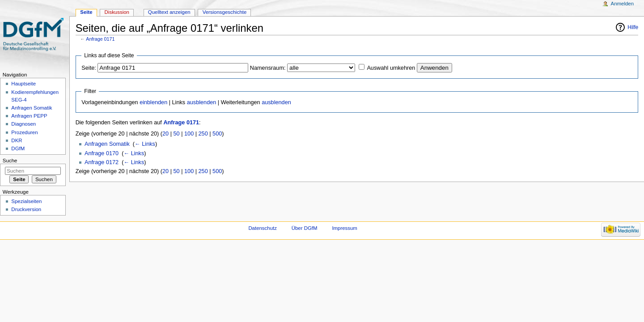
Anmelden (623, 4)
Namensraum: (268, 68)
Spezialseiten (26, 201)
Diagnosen (23, 124)
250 (203, 134)
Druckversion (26, 209)
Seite (86, 12)
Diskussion (117, 12)
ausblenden (202, 102)
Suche (10, 161)
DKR (17, 140)
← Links (145, 144)
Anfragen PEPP (29, 116)
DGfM (18, 148)
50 (177, 134)
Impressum (345, 228)
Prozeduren (24, 132)
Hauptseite (23, 84)
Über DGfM (305, 228)
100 (189, 134)
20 (165, 134)
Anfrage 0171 (100, 39)
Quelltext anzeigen (169, 12)
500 (217, 134)
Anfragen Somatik (107, 144)
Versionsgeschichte (225, 12)
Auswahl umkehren (391, 68)
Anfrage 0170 (102, 153)
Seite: (89, 68)
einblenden (153, 102)
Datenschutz (263, 228)
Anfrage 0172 (102, 162)
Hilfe (633, 27)
